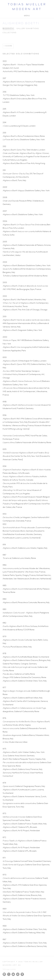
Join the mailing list (13, 974)
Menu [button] (27, 15)
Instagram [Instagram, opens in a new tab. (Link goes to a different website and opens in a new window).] (4, 974)
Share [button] (9, 46)
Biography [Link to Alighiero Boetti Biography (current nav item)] (8, 29)
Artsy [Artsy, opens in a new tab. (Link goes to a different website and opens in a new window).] (9, 974)
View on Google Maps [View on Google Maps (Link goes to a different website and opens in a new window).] (22, 974)
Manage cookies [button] (9, 969)
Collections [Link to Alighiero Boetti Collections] (10, 33)
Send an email (18, 974)
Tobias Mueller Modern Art (27, 7)
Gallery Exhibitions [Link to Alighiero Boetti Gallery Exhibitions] (28, 29)
